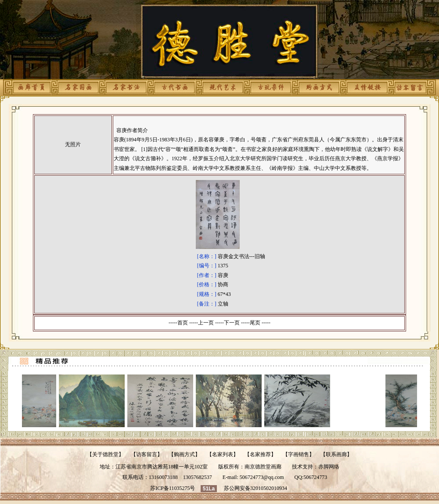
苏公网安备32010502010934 (255, 488)
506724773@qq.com (262, 477)
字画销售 (299, 454)
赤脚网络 (329, 467)
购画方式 (184, 454)
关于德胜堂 (105, 454)
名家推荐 (260, 454)
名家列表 (223, 454)
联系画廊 (336, 454)
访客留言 (147, 454)
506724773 (315, 477)
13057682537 (198, 477)
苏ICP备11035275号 (173, 488)
